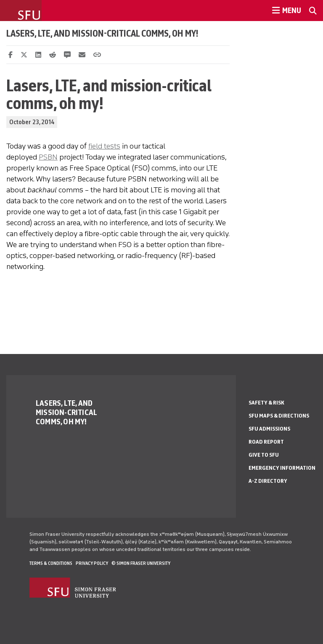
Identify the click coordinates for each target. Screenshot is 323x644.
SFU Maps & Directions (279, 416)
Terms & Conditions (51, 563)
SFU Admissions (269, 429)
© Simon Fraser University (141, 563)
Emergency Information (282, 468)
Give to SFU (264, 455)
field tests (104, 146)
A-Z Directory (268, 481)
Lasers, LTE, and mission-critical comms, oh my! (102, 33)
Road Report (266, 442)
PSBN (48, 157)
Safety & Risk (266, 403)
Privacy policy (92, 563)
